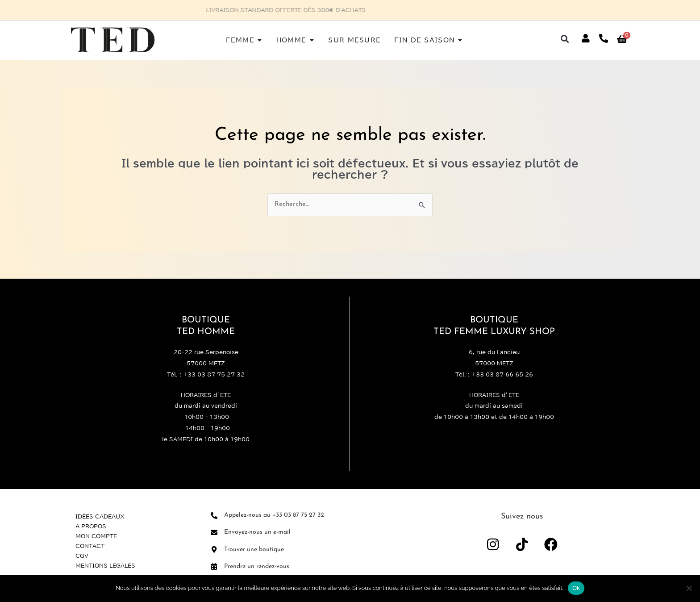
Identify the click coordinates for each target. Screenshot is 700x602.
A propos (91, 526)
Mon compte (96, 536)
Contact (90, 546)
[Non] (689, 588)
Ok (576, 588)
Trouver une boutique (254, 550)
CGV (82, 556)
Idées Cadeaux (100, 516)
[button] (565, 39)
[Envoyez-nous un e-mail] (214, 533)
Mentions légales (105, 565)
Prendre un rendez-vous (257, 566)
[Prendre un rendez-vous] (214, 566)
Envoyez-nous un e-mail (257, 532)
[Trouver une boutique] (214, 550)
